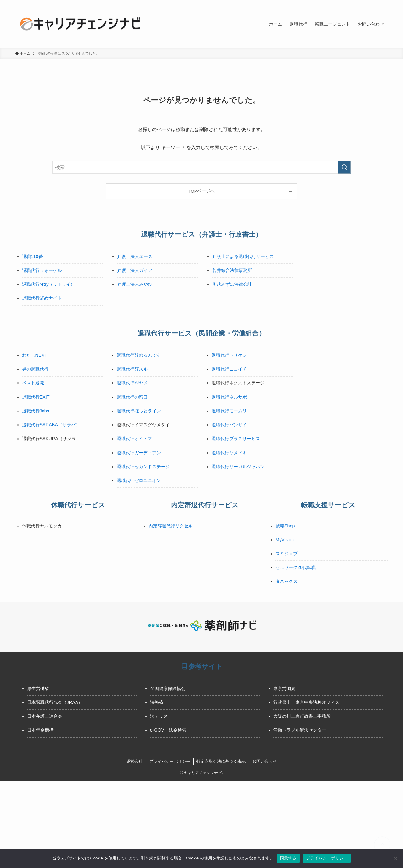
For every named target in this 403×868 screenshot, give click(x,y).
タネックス (287, 581)
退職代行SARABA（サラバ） (51, 425)
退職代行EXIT (36, 397)
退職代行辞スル (132, 369)
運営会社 (134, 761)
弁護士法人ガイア (135, 270)
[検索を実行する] (344, 167)
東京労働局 (284, 688)
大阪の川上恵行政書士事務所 (302, 716)
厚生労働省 (38, 688)
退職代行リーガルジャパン (238, 467)
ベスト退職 (33, 383)
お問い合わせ (264, 761)
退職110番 (32, 256)
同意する (288, 858)
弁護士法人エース (135, 256)
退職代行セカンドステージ (143, 467)
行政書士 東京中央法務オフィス (306, 702)
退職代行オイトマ (134, 439)
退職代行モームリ (229, 411)
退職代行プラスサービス (236, 439)
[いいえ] (395, 858)
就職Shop (285, 526)
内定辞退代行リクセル (171, 526)
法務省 (157, 702)
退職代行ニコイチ (229, 369)
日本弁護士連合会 (45, 716)
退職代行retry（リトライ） (49, 284)
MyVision (285, 540)
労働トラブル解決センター (300, 730)
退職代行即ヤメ (132, 383)
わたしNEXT (35, 355)
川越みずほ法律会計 (232, 284)
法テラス (159, 716)
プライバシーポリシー (170, 761)
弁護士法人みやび (135, 284)
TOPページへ (201, 191)
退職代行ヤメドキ (229, 453)
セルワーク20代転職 (296, 567)
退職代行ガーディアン (139, 453)
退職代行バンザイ (229, 425)
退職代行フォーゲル (42, 270)
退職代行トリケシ (229, 355)
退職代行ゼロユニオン (139, 480)
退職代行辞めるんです (139, 355)
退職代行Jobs (36, 411)
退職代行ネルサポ (229, 397)
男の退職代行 (35, 369)
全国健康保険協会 (168, 688)
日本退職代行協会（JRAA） (55, 702)
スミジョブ (287, 554)
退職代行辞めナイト (42, 298)
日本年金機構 (40, 730)
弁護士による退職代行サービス (243, 256)
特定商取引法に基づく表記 (221, 761)
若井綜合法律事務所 (232, 270)
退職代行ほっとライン (139, 411)
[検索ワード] (201, 167)
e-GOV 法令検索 (168, 730)
